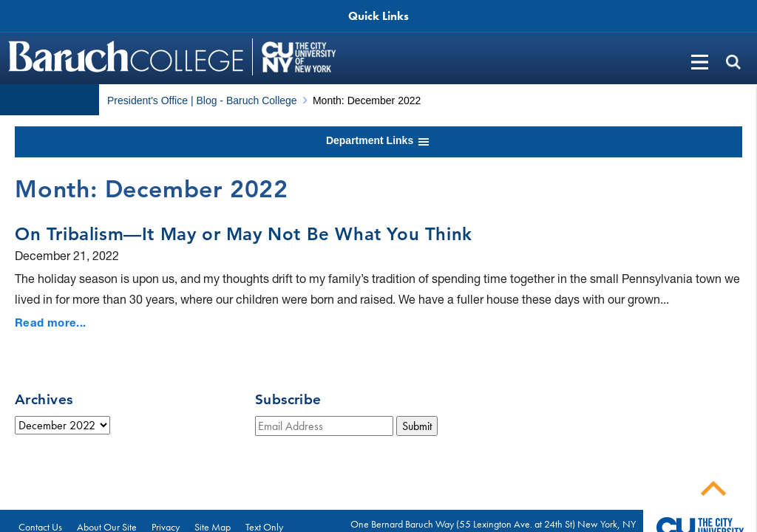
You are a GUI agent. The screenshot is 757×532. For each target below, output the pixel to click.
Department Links (378, 142)
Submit (417, 426)
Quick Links (378, 16)
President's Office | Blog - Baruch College (202, 100)
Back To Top (713, 489)
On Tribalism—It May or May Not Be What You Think (244, 234)
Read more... (51, 322)
